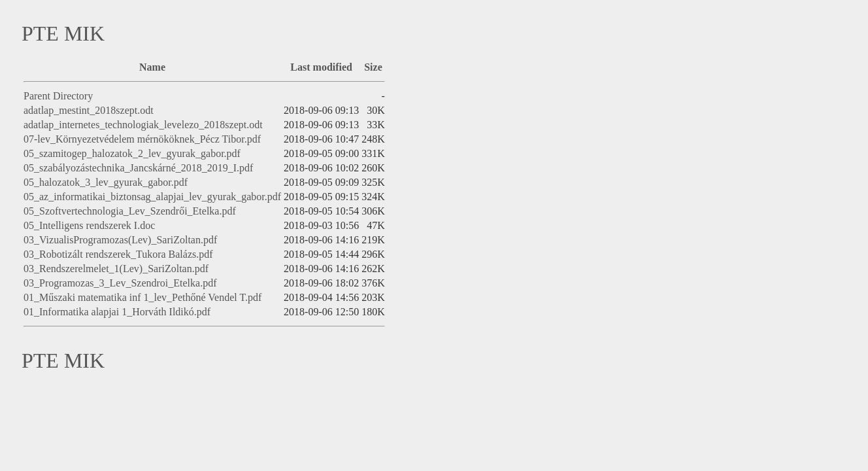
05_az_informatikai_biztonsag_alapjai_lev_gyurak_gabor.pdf (152, 197)
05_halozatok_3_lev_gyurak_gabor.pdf (106, 182)
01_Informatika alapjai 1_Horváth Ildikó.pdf (117, 312)
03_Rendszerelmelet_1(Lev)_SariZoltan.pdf (116, 269)
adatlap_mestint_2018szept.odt (89, 110)
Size (373, 67)
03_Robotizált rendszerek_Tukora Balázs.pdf (118, 254)
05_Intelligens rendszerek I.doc (89, 225)
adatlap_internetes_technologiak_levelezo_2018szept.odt (143, 125)
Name (152, 67)
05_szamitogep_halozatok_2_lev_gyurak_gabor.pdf (132, 153)
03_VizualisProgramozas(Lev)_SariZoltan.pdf (120, 240)
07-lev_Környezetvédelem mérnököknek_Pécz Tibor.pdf (142, 139)
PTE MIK (63, 33)
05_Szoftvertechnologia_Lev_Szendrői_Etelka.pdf (130, 211)
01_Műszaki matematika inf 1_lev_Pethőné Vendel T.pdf (142, 297)
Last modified (321, 67)
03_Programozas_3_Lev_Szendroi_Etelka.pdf (120, 283)
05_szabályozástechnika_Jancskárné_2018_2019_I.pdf (138, 168)
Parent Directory (58, 96)
